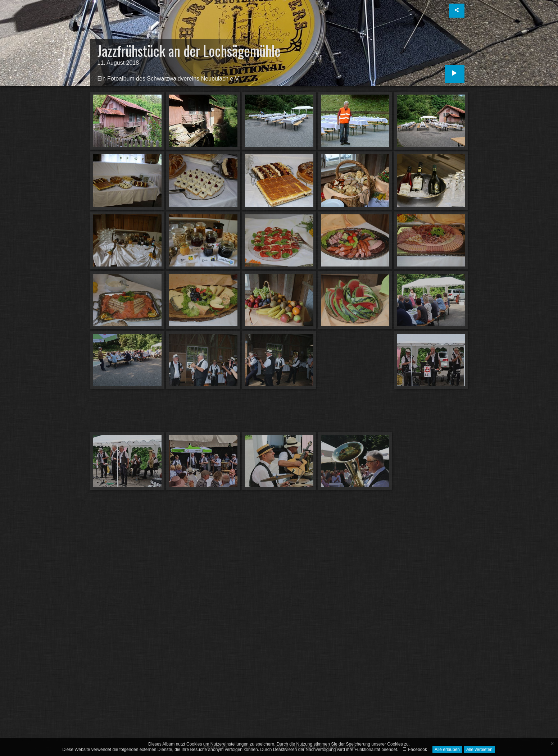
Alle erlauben (447, 750)
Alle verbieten (479, 750)
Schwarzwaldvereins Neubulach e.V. (193, 79)
